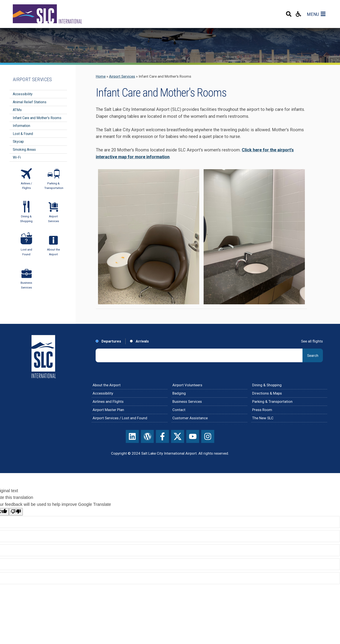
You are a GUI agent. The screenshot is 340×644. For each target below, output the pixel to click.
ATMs (17, 110)
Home (101, 76)
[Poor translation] (16, 512)
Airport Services (122, 76)
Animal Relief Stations (30, 102)
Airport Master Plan (108, 410)
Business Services (187, 401)
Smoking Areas (24, 150)
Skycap (18, 142)
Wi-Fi (17, 157)
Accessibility (23, 94)
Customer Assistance (190, 418)
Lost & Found (23, 134)
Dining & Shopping (267, 385)
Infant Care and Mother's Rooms (37, 118)
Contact (179, 410)
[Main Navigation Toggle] (324, 14)
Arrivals (139, 341)
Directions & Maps (267, 393)
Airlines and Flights (108, 401)
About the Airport (107, 385)
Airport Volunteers (187, 385)
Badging (179, 393)
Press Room (262, 410)
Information (21, 126)
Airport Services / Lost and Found (120, 418)
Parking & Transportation (272, 401)
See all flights (312, 341)
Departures (108, 341)
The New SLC (263, 418)
